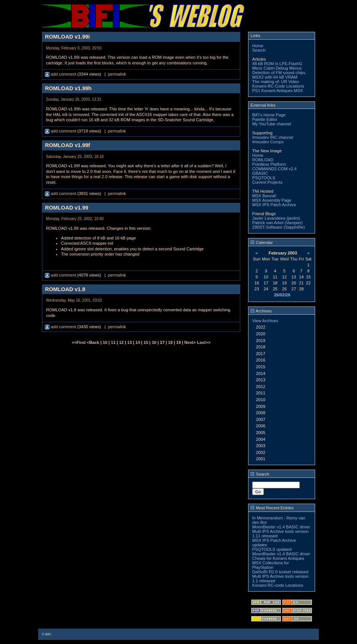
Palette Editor (265, 119)
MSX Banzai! (264, 196)
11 (113, 342)
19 (178, 342)
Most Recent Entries (272, 508)
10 (105, 342)
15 (146, 342)
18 (170, 342)
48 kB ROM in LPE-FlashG (277, 64)
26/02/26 (282, 295)
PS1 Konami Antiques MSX (278, 91)
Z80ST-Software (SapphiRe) (279, 227)
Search (259, 50)
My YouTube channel (272, 124)
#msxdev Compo (268, 142)
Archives (261, 311)
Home (258, 46)
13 (129, 342)
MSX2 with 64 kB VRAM (275, 77)
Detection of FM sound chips (279, 73)
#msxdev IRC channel (273, 137)
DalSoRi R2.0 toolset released (280, 572)
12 (121, 342)
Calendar (262, 242)
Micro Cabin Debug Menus (277, 68)
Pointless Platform (269, 164)
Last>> (204, 342)
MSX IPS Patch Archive (274, 205)
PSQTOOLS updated (272, 549)
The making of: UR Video (276, 82)
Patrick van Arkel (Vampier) (277, 223)
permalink (117, 74)
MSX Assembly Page (272, 200)
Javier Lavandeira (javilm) (276, 218)
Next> (191, 342)
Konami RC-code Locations (278, 585)
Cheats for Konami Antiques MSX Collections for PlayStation (278, 563)
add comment (61, 74)
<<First (79, 342)
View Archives (265, 321)
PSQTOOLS (264, 178)
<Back (94, 342)
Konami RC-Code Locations (278, 86)
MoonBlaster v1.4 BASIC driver (281, 527)
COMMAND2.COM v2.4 (274, 169)
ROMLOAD (263, 160)
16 (154, 342)
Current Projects (267, 182)
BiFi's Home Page (269, 115)
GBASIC (260, 173)
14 (138, 342)
